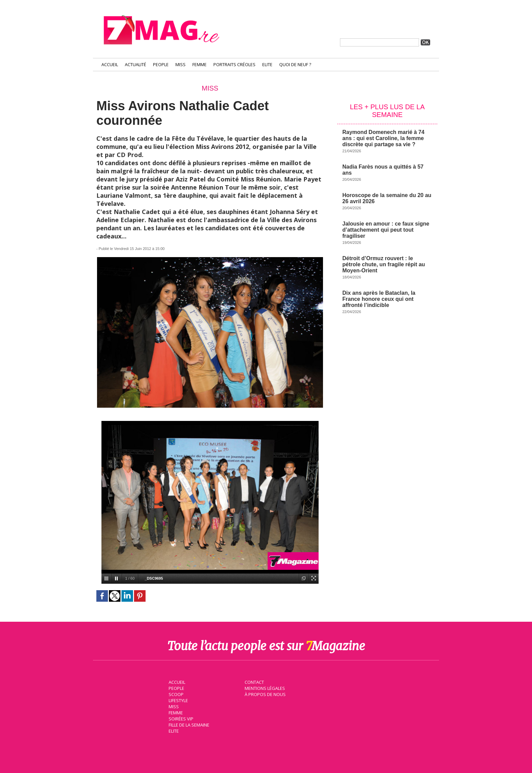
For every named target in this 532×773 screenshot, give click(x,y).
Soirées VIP (180, 718)
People (161, 65)
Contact (253, 681)
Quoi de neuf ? (295, 65)
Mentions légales (264, 688)
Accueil (110, 65)
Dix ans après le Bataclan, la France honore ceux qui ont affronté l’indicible (379, 299)
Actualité (136, 65)
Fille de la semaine (188, 724)
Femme (199, 65)
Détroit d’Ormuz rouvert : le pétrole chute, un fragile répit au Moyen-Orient (384, 264)
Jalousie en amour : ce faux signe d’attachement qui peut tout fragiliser (386, 230)
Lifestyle (177, 700)
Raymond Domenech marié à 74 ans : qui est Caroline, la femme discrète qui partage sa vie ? (383, 138)
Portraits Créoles (234, 65)
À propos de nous (264, 694)
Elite (267, 65)
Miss (180, 65)
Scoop (175, 694)
